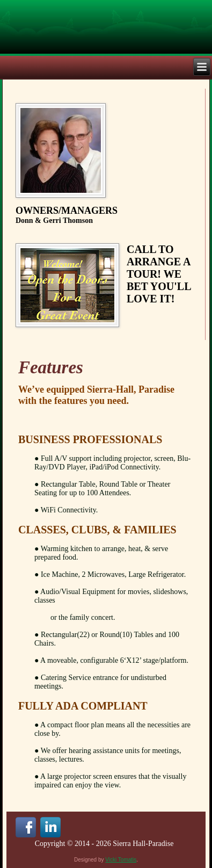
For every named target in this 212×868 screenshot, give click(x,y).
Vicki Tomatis (121, 860)
